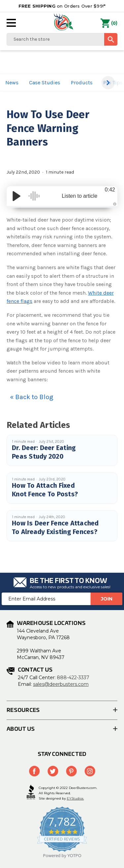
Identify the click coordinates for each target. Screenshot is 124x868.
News (12, 83)
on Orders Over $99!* (62, 6)
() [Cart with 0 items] (109, 23)
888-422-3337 (73, 678)
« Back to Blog (32, 397)
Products (82, 83)
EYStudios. (75, 798)
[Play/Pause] (17, 196)
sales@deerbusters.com (61, 684)
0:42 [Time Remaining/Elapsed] (110, 190)
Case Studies (45, 83)
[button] (108, 83)
